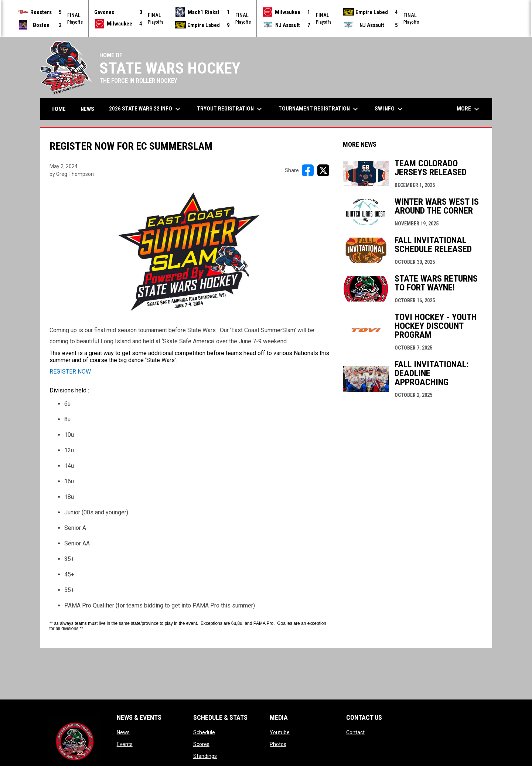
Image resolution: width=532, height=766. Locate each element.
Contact (355, 732)
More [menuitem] (469, 109)
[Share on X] (323, 170)
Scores (201, 744)
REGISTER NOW (70, 371)
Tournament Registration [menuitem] (319, 109)
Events (125, 744)
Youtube (280, 732)
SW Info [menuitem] (390, 109)
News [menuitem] (87, 109)
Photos (278, 744)
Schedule (204, 732)
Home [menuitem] (59, 109)
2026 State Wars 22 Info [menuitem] (146, 109)
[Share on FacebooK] (308, 170)
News (123, 732)
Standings (205, 756)
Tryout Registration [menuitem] (230, 109)
